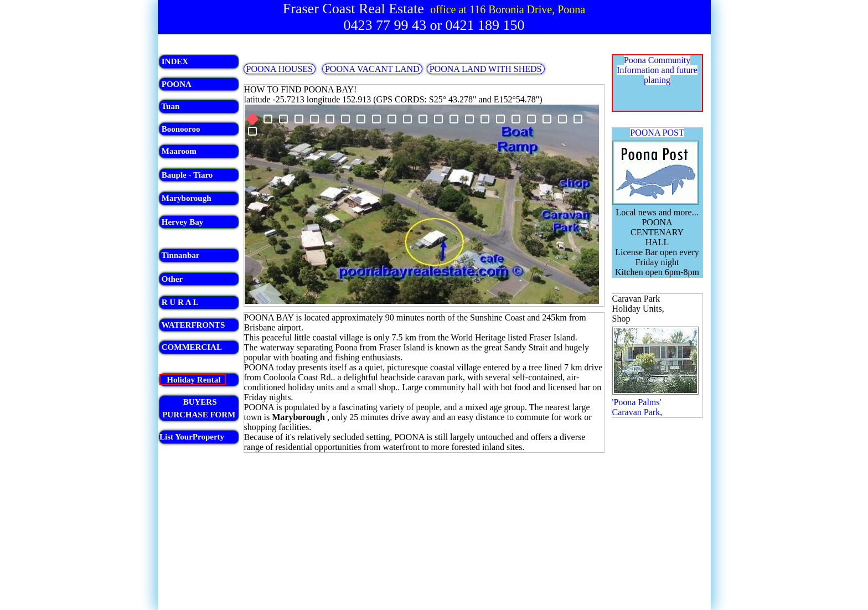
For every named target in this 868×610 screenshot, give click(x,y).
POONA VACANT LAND (372, 69)
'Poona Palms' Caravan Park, (637, 407)
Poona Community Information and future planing (657, 70)
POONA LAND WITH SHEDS (486, 69)
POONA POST (657, 133)
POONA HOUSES (280, 69)
